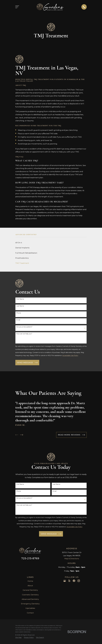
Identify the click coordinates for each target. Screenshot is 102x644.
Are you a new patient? (24, 327)
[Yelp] (69, 581)
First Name (20, 299)
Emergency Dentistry (30, 604)
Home (30, 581)
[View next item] (22, 435)
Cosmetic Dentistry (30, 595)
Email (18, 320)
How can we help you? (24, 334)
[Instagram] (79, 581)
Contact (30, 613)
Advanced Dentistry (30, 599)
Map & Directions (72, 559)
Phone (19, 313)
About (30, 586)
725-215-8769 (30, 558)
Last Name (20, 306)
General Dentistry (30, 590)
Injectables (30, 608)
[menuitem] (51, 243)
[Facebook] (74, 581)
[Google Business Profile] (65, 581)
